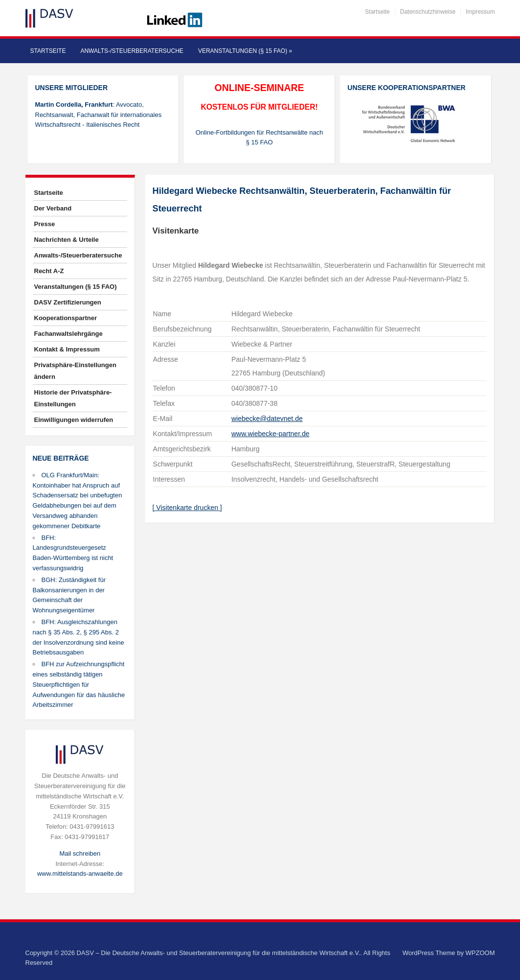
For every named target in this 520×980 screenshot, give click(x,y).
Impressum (480, 12)
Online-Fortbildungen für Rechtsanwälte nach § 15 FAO (260, 138)
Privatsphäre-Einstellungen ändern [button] (75, 371)
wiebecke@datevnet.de (267, 419)
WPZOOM (480, 953)
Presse (45, 224)
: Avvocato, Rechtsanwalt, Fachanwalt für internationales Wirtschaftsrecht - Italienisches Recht (99, 115)
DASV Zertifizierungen (68, 302)
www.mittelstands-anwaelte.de (80, 874)
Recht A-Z (49, 271)
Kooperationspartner (66, 318)
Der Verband (53, 208)
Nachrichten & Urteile (67, 240)
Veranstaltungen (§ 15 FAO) (245, 51)
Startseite (377, 12)
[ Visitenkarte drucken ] (187, 508)
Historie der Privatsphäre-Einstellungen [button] (73, 398)
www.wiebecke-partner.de (271, 434)
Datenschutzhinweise (428, 12)
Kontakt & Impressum (67, 349)
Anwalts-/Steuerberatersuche (132, 51)
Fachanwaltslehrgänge (68, 334)
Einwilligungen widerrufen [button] (74, 420)
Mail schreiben (80, 853)
